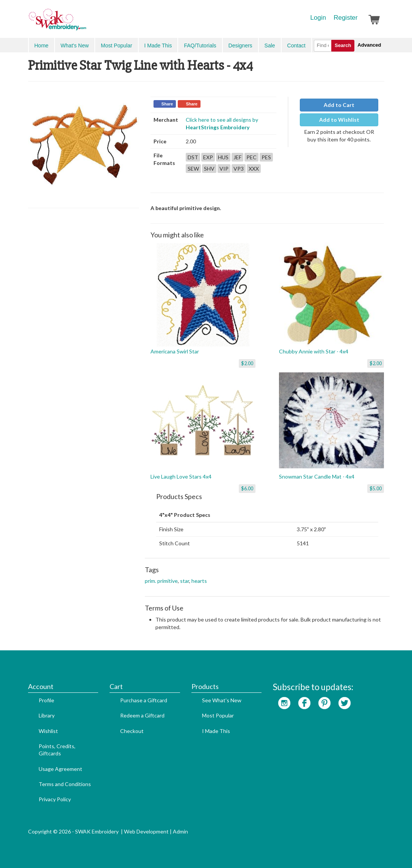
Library (47, 715)
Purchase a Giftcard (144, 700)
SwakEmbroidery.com (85, 23)
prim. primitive (161, 581)
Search (343, 45)
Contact (296, 46)
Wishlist (48, 731)
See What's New (222, 700)
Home (42, 46)
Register (345, 18)
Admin (180, 831)
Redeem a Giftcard (142, 715)
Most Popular (116, 46)
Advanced (369, 45)
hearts (199, 581)
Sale (270, 46)
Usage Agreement (60, 769)
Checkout (132, 731)
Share (167, 104)
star (185, 581)
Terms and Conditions (65, 784)
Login (318, 18)
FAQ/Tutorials (200, 46)
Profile (46, 700)
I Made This (158, 46)
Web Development (146, 831)
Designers (240, 46)
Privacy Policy (55, 799)
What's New (75, 46)
